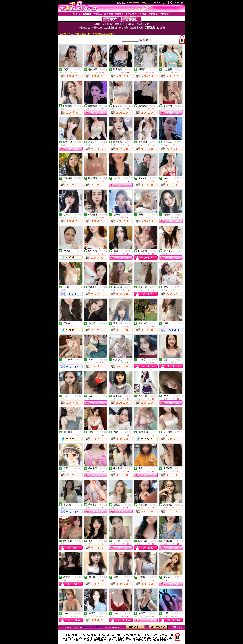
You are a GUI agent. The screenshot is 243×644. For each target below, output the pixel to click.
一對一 (79, 251)
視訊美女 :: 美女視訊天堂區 (93, 627)
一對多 (180, 251)
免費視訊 (78, 69)
